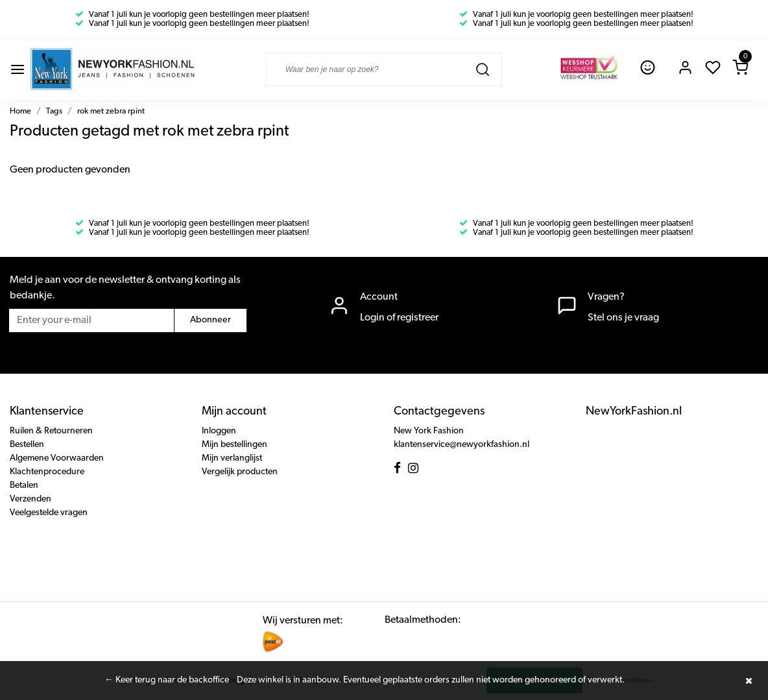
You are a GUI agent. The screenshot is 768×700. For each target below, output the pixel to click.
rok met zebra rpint (111, 111)
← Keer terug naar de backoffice (167, 680)
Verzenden (30, 499)
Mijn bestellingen (234, 445)
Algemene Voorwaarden (57, 458)
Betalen (24, 486)
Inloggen (219, 431)
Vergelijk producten (240, 472)
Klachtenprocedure (47, 472)
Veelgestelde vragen (49, 513)
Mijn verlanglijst (232, 458)
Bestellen (27, 445)
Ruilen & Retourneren (51, 431)
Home (20, 111)
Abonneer (210, 320)
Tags (54, 111)
